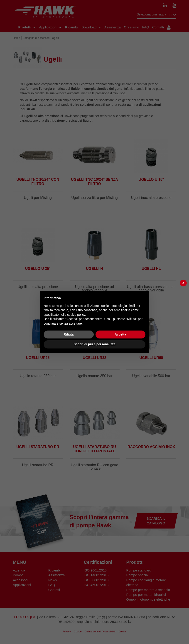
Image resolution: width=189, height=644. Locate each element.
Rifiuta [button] (69, 334)
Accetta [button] (120, 334)
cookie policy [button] (76, 315)
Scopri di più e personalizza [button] (94, 344)
